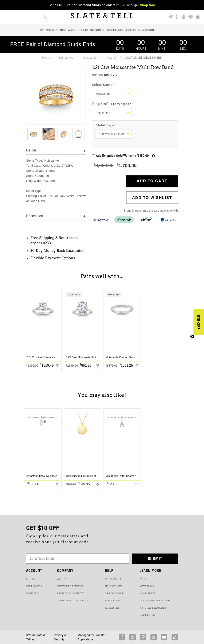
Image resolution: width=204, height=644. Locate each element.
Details (31, 150)
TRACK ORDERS (115, 593)
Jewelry (130, 30)
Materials (147, 586)
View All (111, 58)
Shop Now (148, 5)
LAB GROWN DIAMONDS (155, 601)
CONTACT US (113, 579)
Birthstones (114, 30)
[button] (199, 322)
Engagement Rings (53, 30)
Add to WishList (152, 198)
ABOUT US (64, 579)
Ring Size (113, 104)
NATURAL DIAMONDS (153, 608)
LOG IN (31, 579)
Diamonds (97, 30)
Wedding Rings (78, 30)
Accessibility (115, 608)
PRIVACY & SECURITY (70, 593)
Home (46, 58)
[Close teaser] (192, 336)
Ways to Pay (114, 601)
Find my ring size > (122, 104)
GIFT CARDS (34, 586)
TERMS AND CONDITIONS (73, 601)
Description (35, 216)
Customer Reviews (70, 586)
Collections (147, 30)
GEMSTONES (148, 615)
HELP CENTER (114, 586)
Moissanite (89, 58)
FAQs (143, 579)
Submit (155, 558)
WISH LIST (33, 593)
